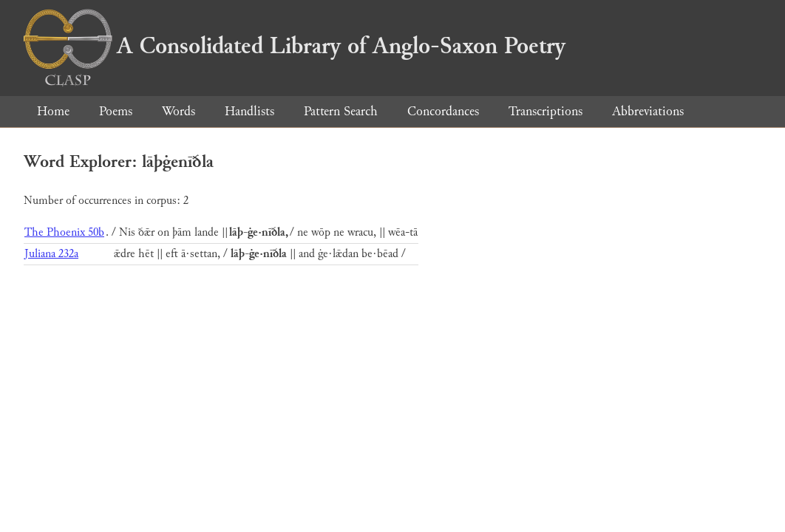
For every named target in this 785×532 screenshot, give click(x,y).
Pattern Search (341, 111)
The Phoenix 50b (64, 232)
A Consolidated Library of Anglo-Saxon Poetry (295, 46)
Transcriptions (546, 111)
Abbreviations (648, 111)
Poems (116, 111)
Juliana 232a (51, 254)
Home (53, 111)
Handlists (249, 111)
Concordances (443, 111)
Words (179, 111)
